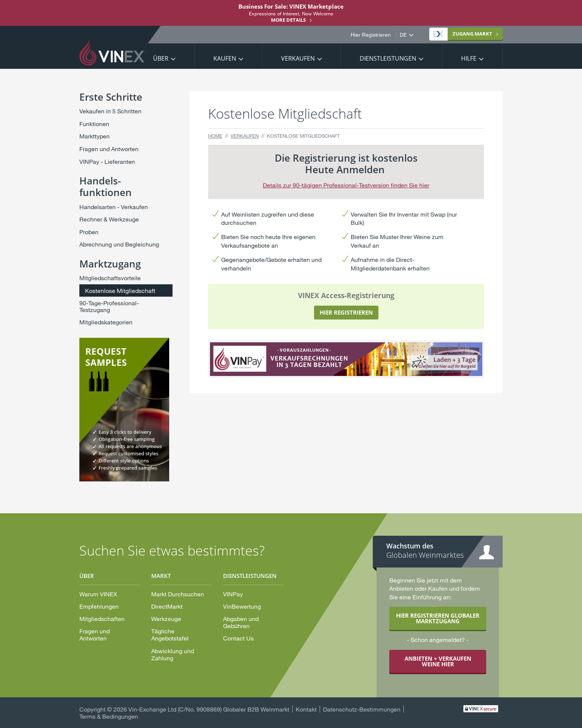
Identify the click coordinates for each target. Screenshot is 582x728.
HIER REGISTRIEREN (346, 312)
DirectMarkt (167, 606)
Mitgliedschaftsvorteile (110, 278)
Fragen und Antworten (109, 149)
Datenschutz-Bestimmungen (362, 709)
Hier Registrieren (371, 35)
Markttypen (95, 136)
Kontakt (306, 709)
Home (215, 136)
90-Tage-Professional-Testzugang (109, 306)
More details (288, 20)
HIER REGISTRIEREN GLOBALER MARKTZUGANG (438, 618)
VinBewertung (242, 606)
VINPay (233, 594)
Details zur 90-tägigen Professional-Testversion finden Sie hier (346, 185)
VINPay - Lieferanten (107, 161)
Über (161, 58)
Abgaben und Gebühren (241, 622)
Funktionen (94, 124)
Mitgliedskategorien (106, 322)
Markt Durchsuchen (178, 594)
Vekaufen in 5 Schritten (110, 111)
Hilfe (469, 58)
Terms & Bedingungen (109, 716)
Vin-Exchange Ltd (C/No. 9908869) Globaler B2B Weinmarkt (209, 709)
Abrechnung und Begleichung (119, 244)
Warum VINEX (98, 594)
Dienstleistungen (388, 58)
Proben (89, 232)
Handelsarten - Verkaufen (114, 207)
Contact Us (238, 638)
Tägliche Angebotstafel (170, 634)
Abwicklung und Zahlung (173, 654)
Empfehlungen (99, 606)
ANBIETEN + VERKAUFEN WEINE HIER (438, 661)
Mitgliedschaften (102, 619)
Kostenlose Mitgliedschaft (120, 290)
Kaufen (225, 58)
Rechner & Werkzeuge (109, 219)
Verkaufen (298, 58)
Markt (463, 34)
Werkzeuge (166, 619)
